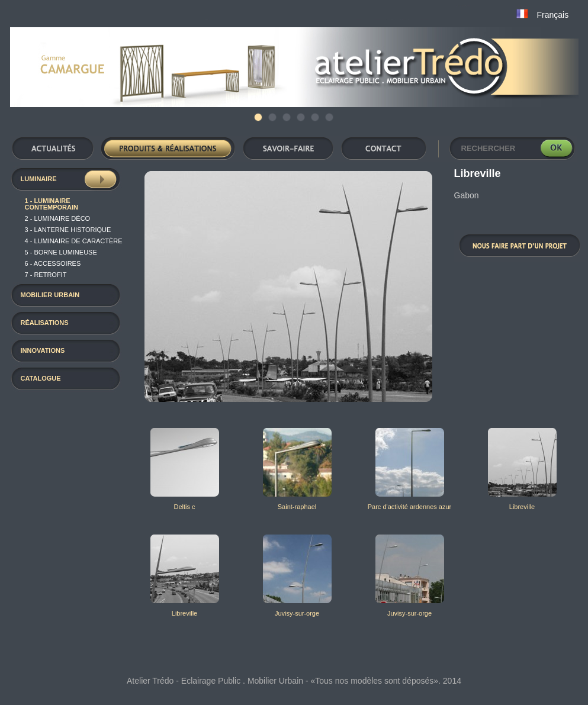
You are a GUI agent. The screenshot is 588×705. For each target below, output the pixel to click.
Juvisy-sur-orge (297, 613)
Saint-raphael (297, 507)
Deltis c (184, 507)
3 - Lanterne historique (68, 230)
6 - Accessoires (53, 263)
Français (553, 15)
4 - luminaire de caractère (74, 241)
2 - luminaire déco (58, 218)
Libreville (522, 507)
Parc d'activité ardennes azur (410, 507)
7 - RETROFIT (46, 275)
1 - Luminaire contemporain (52, 204)
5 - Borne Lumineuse (61, 252)
